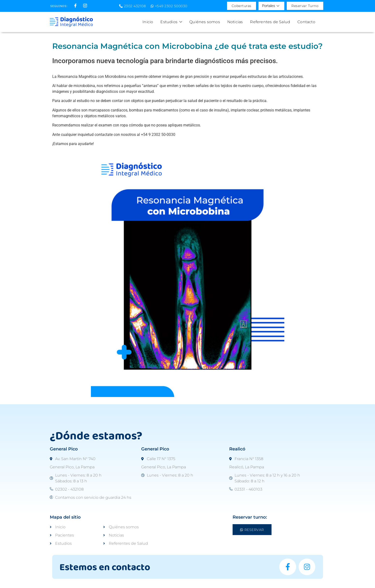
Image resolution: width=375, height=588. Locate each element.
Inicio (148, 22)
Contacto (306, 22)
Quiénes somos (205, 22)
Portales (270, 6)
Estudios (171, 22)
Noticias (235, 22)
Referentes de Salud (270, 22)
